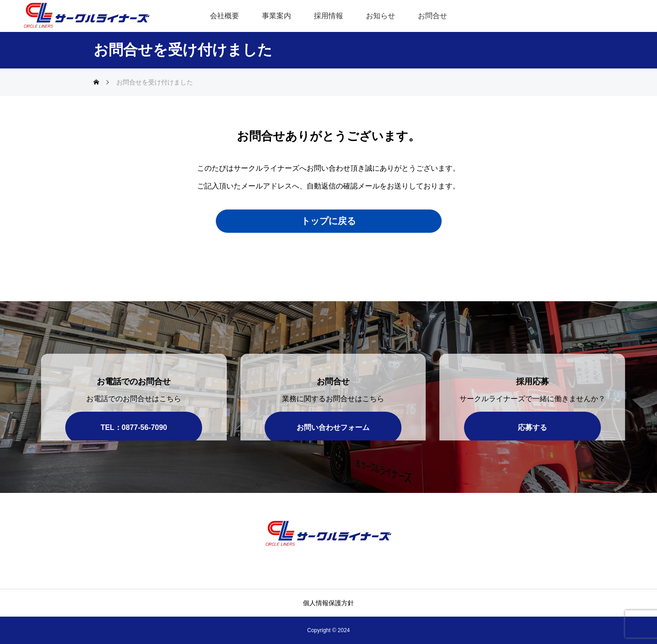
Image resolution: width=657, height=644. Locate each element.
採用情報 (328, 16)
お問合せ (433, 16)
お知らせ (381, 16)
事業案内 (276, 16)
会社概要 (224, 16)
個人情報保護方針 (328, 603)
